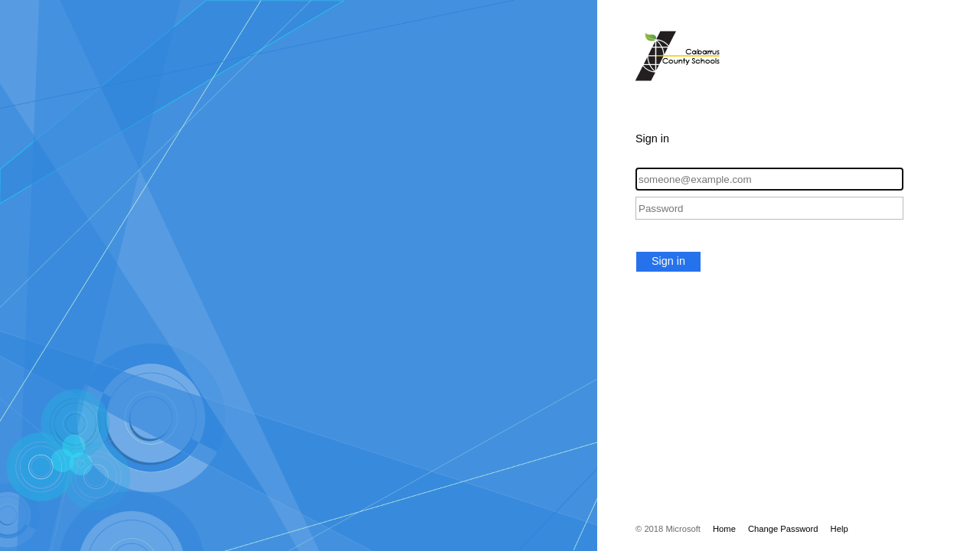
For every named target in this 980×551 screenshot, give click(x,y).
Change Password (783, 529)
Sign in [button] (668, 261)
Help (840, 529)
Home (724, 529)
